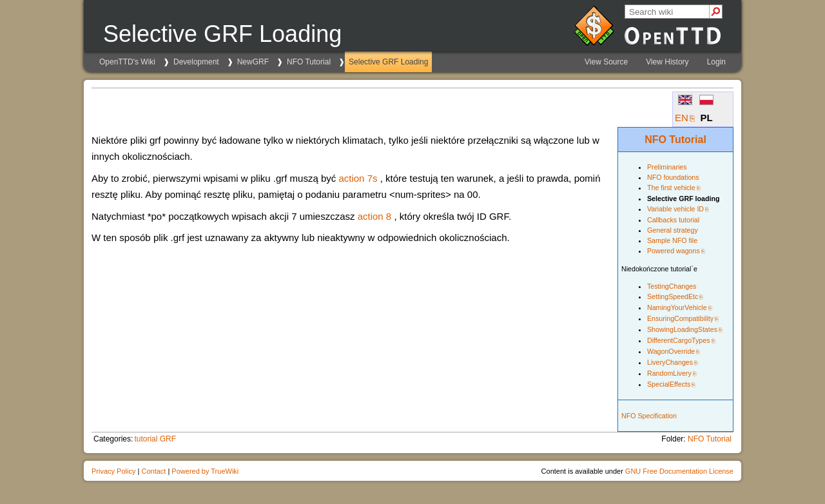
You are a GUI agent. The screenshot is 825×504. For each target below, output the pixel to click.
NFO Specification (649, 416)
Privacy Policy (113, 471)
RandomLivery (669, 373)
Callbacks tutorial (673, 220)
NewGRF (253, 62)
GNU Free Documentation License (679, 471)
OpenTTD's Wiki (127, 62)
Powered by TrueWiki (205, 471)
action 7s (358, 178)
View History (667, 62)
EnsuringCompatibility (680, 318)
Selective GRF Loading (388, 62)
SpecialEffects (669, 384)
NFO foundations (673, 177)
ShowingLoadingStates (682, 329)
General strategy (673, 230)
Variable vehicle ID (675, 209)
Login (716, 62)
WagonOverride (671, 351)
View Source (606, 62)
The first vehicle (671, 188)
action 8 (375, 216)
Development (196, 62)
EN (682, 118)
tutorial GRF (155, 439)
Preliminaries (667, 167)
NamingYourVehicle (677, 307)
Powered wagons (674, 251)
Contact (153, 471)
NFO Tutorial (309, 62)
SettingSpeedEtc (673, 296)
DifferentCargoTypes (679, 340)
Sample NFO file (672, 240)
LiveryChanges (670, 362)
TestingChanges (672, 286)
